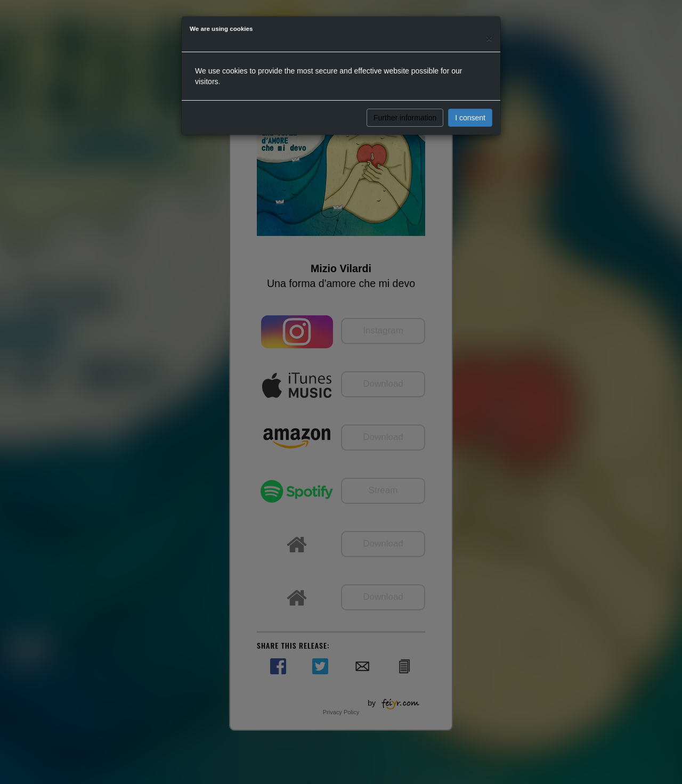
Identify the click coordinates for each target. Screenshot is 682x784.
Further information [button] (405, 118)
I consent (470, 118)
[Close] (489, 38)
